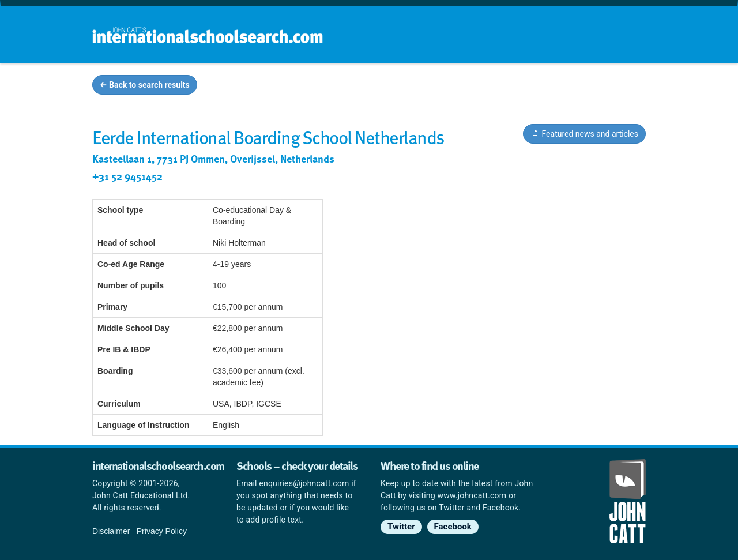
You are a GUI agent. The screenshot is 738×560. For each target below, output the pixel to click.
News (624, 87)
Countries (570, 87)
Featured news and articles (584, 133)
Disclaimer (111, 531)
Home (344, 87)
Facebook (453, 527)
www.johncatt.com (472, 495)
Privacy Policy (162, 531)
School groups (409, 87)
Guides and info (494, 87)
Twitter (401, 527)
